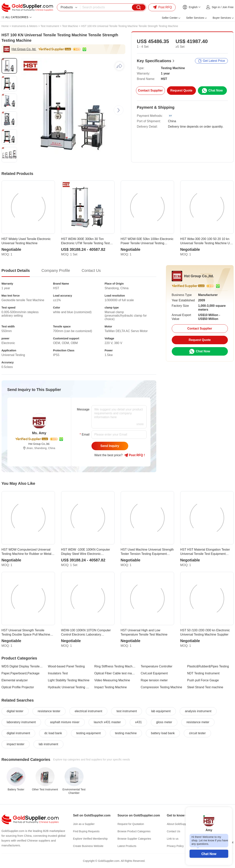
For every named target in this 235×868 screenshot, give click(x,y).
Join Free (228, 7)
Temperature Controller (157, 666)
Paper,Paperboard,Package (21, 673)
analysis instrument (198, 711)
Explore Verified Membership (90, 839)
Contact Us (174, 831)
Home (5, 26)
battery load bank (163, 733)
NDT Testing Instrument (203, 673)
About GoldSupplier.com (182, 824)
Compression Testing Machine (162, 687)
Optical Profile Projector (18, 687)
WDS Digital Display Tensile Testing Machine (22, 666)
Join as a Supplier (84, 824)
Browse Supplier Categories (134, 839)
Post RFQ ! (135, 455)
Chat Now (209, 854)
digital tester (15, 711)
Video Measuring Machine (112, 680)
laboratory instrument (21, 722)
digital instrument (18, 733)
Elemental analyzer (15, 680)
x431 (138, 722)
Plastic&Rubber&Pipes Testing (208, 666)
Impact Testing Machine (111, 687)
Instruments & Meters (25, 26)
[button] (119, 110)
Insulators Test (58, 673)
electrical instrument (88, 711)
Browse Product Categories (134, 831)
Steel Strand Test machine (205, 687)
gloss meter (164, 722)
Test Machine (70, 26)
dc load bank (53, 733)
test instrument (127, 711)
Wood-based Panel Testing (66, 666)
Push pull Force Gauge (203, 680)
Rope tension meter (154, 680)
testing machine (126, 733)
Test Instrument (50, 26)
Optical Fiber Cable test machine (115, 673)
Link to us (173, 839)
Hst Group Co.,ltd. (24, 49)
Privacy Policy (175, 846)
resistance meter (198, 722)
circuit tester (197, 733)
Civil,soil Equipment (154, 673)
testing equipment (88, 733)
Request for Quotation (131, 824)
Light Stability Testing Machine (69, 680)
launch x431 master (107, 722)
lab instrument (48, 744)
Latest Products (127, 846)
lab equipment (161, 711)
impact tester (16, 744)
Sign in (216, 7)
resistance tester (49, 711)
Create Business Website (88, 846)
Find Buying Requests (86, 831)
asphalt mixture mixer (65, 722)
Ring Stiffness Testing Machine (115, 666)
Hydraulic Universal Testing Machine (69, 687)
